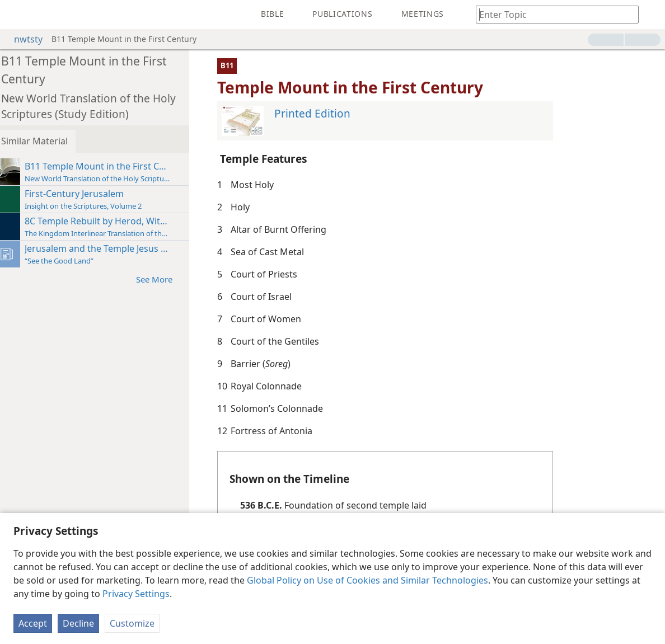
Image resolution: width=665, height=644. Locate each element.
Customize (132, 623)
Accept (33, 623)
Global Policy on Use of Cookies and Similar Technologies (367, 580)
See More (167, 279)
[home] (17, 15)
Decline (78, 623)
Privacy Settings (136, 594)
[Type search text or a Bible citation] (552, 14)
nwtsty (23, 39)
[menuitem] (17, 15)
